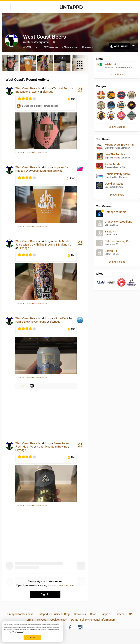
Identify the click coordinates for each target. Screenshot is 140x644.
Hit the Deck (61, 318)
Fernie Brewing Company (31, 322)
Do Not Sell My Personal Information (93, 620)
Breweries (80, 614)
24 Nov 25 (20, 153)
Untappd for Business (20, 614)
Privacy (42, 620)
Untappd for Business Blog (54, 614)
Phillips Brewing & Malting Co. (54, 245)
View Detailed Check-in (37, 153)
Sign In (45, 594)
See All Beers (117, 195)
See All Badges (117, 127)
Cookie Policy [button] (33, 629)
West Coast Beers (26, 88)
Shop (93, 614)
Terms (29, 620)
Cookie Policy (59, 620)
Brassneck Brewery (27, 92)
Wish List (110, 64)
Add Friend (121, 46)
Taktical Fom (61, 88)
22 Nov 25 (20, 378)
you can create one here (61, 585)
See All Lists (117, 75)
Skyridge (48, 92)
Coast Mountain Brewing (47, 171)
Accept (32, 637)
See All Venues (117, 262)
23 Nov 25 (20, 304)
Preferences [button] (20, 632)
